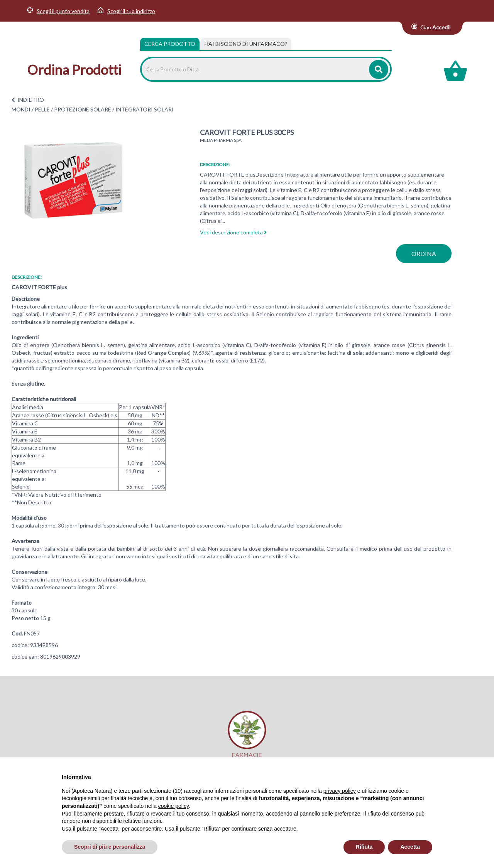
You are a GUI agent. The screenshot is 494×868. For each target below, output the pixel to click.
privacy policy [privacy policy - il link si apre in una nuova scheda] (340, 791)
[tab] (246, 44)
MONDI (21, 109)
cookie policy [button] (173, 806)
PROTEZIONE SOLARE (83, 109)
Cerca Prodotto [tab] (170, 44)
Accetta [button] (410, 847)
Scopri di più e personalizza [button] (110, 847)
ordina (424, 254)
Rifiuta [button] (364, 847)
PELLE (42, 109)
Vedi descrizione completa (233, 232)
